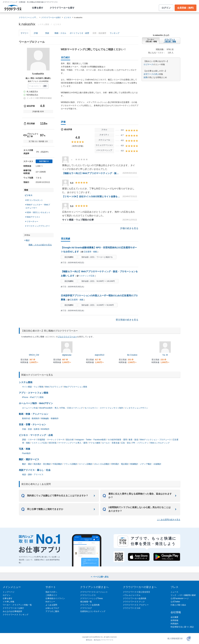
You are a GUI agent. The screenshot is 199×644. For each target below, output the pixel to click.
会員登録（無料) (186, 8)
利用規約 (174, 624)
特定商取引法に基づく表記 (182, 627)
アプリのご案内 (52, 611)
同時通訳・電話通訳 (120, 464)
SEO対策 (53, 443)
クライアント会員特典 (90, 605)
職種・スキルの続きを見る (40, 245)
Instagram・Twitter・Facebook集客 (91, 440)
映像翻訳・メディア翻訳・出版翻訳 (146, 464)
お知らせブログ (52, 608)
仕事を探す (38, 8)
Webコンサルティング (160, 443)
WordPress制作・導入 (49, 408)
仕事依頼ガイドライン (55, 598)
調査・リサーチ (29, 440)
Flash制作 (26, 453)
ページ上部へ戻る (99, 577)
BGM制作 (45, 429)
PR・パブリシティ (140, 443)
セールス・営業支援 (111, 443)
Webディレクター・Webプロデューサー (38, 206)
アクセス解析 (95, 443)
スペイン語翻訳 (86, 464)
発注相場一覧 (86, 602)
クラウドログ (86, 608)
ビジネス (67, 17)
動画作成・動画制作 (31, 418)
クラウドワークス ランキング (16, 615)
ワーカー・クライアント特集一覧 (17, 605)
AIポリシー (50, 602)
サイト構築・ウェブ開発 (33, 387)
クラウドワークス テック (134, 602)
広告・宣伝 (126, 443)
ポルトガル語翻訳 (102, 464)
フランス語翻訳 (71, 464)
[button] (38, 86)
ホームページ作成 (30, 408)
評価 (36, 33)
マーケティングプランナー (38, 226)
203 (45, 86)
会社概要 (174, 617)
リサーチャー (32, 222)
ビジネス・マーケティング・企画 (36, 435)
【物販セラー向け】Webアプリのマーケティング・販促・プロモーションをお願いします (91, 173)
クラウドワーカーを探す (62, 8)
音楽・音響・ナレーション (32, 424)
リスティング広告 (87, 276)
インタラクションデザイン (136, 408)
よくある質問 (51, 605)
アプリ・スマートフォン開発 (34, 393)
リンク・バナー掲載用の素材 (183, 595)
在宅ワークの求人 (151, 74)
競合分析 (70, 440)
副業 (146, 77)
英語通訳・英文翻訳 (42, 464)
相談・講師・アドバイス (33, 475)
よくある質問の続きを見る (169, 520)
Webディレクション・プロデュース (155, 440)
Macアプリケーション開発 (76, 387)
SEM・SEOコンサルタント (38, 212)
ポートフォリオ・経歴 (79, 33)
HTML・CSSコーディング (71, 408)
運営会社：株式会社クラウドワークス (100, 640)
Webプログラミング (54, 387)
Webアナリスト (33, 217)
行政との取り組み (178, 605)
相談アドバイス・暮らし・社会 (35, 470)
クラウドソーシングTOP (29, 17)
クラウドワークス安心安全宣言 (137, 592)
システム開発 (26, 382)
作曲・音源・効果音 (31, 429)
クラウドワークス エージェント (94, 592)
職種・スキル (60, 33)
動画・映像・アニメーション (34, 414)
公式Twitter (175, 602)
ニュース (174, 592)
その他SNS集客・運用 (117, 440)
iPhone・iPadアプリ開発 (33, 397)
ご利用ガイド (51, 595)
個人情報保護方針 (175, 639)
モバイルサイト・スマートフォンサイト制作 (104, 408)
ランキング (115, 33)
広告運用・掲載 (90, 252)
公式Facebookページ (180, 598)
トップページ (9, 592)
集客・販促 (133, 440)
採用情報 (174, 620)
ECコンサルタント (34, 200)
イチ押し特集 (9, 602)
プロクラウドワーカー (67, 337)
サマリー (25, 33)
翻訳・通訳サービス (29, 459)
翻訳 (27, 240)
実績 (47, 33)
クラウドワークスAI (132, 608)
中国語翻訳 (57, 464)
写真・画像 (25, 449)
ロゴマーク (148, 64)
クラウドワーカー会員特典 (135, 598)
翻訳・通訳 (27, 464)
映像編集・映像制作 (50, 418)
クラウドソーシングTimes (92, 598)
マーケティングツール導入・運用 (73, 443)
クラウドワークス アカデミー (136, 605)
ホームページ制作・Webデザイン (36, 403)
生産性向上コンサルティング (93, 611)
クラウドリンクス (88, 595)
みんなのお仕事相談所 (12, 611)
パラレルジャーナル (132, 595)
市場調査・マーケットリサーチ (51, 440)
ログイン (166, 8)
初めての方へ (51, 592)
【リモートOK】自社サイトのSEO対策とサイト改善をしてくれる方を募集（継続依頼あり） (91, 196)
